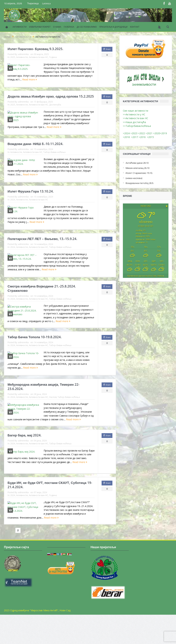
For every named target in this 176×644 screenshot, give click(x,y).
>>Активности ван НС (136, 118)
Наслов (53, 418)
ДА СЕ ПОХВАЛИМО (87, 27)
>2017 (135, 137)
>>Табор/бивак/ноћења (137, 126)
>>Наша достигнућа (134, 122)
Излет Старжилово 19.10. (139, 173)
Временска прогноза (146, 276)
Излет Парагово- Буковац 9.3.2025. (35, 49)
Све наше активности (136, 111)
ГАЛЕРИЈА (69, 27)
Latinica (46, 3)
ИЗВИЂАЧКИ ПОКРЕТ (40, 27)
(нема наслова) (134, 178)
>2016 (143, 137)
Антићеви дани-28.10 (137, 163)
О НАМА (57, 27)
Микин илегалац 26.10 (137, 168)
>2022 (141, 133)
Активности (22, 57)
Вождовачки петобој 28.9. (140, 183)
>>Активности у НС (134, 114)
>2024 (126, 133)
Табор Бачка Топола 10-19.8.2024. (35, 355)
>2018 (127, 137)
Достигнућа (55, 107)
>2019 (163, 133)
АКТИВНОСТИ (20, 27)
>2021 (149, 133)
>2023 (134, 133)
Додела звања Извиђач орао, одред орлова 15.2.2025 (51, 99)
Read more (58, 83)
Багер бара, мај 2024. (24, 460)
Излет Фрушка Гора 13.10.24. (31, 200)
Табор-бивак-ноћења (54, 158)
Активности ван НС (38, 57)
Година (53, 57)
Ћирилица (33, 3)
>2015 (151, 137)
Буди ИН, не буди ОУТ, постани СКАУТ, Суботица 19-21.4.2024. (50, 513)
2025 (13, 57)
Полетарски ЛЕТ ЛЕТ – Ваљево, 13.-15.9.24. (42, 250)
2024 (13, 208)
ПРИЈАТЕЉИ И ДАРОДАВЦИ (113, 27)
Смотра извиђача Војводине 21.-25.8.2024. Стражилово (42, 303)
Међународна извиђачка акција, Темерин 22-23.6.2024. (43, 408)
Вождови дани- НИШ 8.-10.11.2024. (35, 150)
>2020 (157, 133)
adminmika (23, 54)
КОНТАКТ (135, 27)
